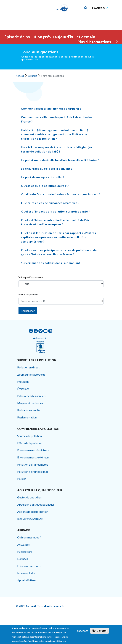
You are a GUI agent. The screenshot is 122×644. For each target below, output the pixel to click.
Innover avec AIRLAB (30, 519)
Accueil (20, 76)
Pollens (22, 479)
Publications (25, 552)
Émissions (23, 389)
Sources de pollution (30, 436)
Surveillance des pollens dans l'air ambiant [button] (51, 263)
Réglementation (27, 417)
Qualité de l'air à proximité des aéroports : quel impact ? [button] (60, 194)
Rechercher (28, 311)
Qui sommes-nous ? (29, 537)
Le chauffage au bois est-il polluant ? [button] (47, 169)
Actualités (23, 544)
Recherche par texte (28, 294)
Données (23, 559)
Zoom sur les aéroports (31, 374)
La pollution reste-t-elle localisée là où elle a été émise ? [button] (60, 160)
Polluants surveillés (29, 410)
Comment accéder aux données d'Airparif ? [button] (51, 109)
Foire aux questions (29, 566)
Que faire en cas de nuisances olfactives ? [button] (50, 203)
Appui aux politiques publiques (36, 504)
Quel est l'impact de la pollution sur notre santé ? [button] (55, 212)
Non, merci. (100, 631)
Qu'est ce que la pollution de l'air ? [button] (45, 186)
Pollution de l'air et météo (33, 464)
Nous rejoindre (26, 573)
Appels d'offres (27, 580)
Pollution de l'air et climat (33, 472)
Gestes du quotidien (29, 497)
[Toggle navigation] (19, 8)
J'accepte (82, 631)
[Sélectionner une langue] (101, 8)
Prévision (23, 382)
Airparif (33, 76)
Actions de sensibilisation (33, 512)
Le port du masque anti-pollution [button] (44, 177)
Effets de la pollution (30, 443)
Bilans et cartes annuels (31, 396)
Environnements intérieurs (33, 450)
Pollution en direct (28, 367)
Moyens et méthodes (30, 403)
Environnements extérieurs (33, 457)
